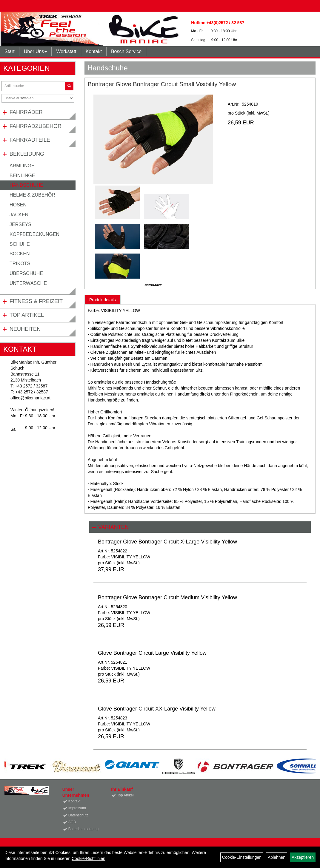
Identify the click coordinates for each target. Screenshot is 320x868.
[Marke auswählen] (38, 98)
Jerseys (20, 224)
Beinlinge (22, 176)
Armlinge (22, 166)
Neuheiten (25, 329)
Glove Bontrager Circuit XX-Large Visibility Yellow (157, 709)
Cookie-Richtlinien (89, 858)
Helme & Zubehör (32, 195)
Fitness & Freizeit (36, 301)
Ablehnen (277, 857)
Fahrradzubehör (36, 126)
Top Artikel (27, 315)
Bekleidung (27, 154)
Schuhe (20, 244)
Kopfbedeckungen (34, 234)
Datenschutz (78, 815)
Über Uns (36, 51)
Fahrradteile (30, 140)
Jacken (19, 215)
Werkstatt (66, 51)
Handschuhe (26, 185)
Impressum (77, 808)
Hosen (18, 205)
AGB (72, 822)
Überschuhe (26, 273)
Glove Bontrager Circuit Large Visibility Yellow (152, 653)
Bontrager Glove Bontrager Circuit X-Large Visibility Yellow (167, 542)
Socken (20, 254)
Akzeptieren (303, 857)
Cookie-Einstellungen (242, 857)
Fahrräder (26, 112)
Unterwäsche (28, 283)
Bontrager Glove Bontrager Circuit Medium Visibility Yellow (167, 597)
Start (10, 51)
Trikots (20, 264)
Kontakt (94, 51)
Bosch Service (126, 51)
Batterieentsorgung (83, 829)
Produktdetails (103, 300)
